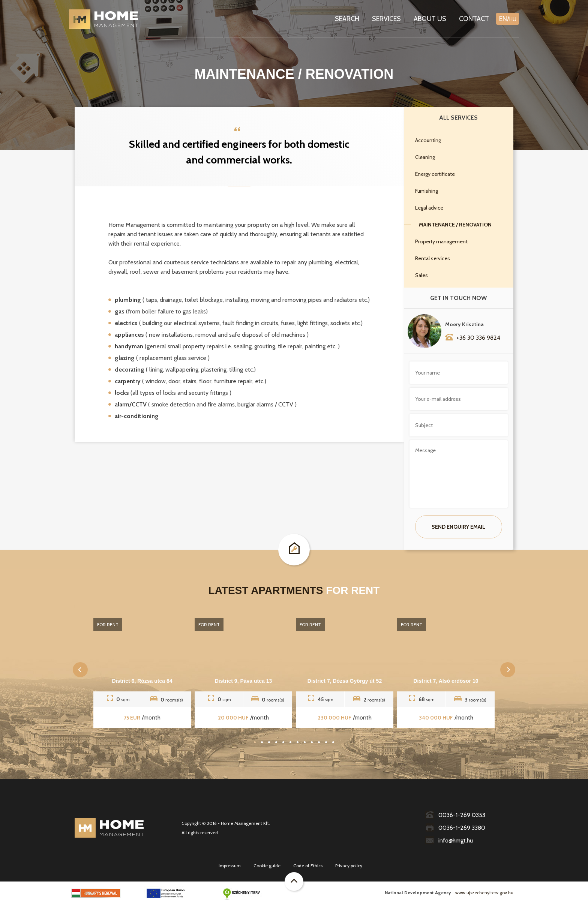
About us (430, 19)
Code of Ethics (308, 866)
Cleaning (425, 157)
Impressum (230, 866)
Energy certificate (435, 174)
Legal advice (429, 208)
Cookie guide (267, 866)
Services (386, 19)
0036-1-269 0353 (455, 815)
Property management (441, 241)
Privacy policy (349, 866)
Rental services (433, 258)
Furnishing (427, 191)
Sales (421, 275)
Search (347, 19)
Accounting (428, 140)
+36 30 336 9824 (473, 337)
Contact (474, 19)
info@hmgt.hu (449, 840)
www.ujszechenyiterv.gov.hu (484, 893)
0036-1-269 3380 (455, 828)
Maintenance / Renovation (455, 225)
